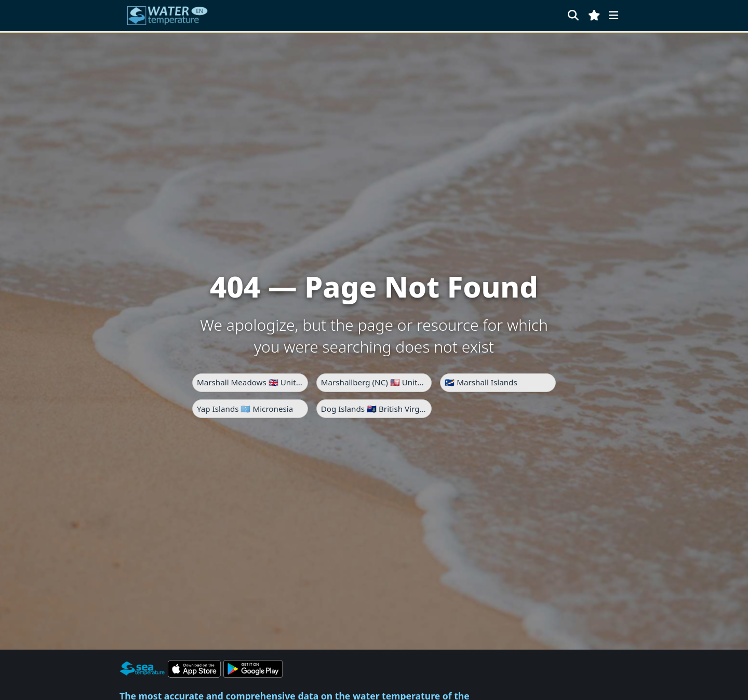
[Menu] (613, 15)
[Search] (573, 15)
